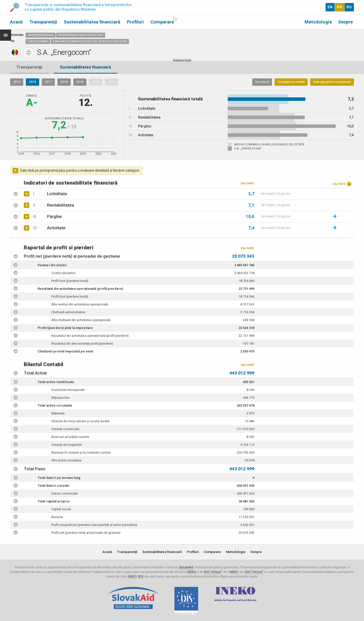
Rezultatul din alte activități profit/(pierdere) (82, 343)
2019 (80, 82)
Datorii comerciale (64, 493)
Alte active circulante (66, 460)
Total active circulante (55, 405)
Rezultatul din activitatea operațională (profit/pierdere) (80, 289)
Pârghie (47, 216)
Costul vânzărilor (63, 273)
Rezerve (57, 517)
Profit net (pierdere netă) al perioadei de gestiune (72, 256)
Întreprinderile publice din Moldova (81, 35)
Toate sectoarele (38, 41)
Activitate (49, 228)
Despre (346, 22)
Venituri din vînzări (52, 265)
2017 (48, 82)
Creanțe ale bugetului (66, 445)
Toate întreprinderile (41, 35)
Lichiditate (50, 194)
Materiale (58, 413)
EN (330, 7)
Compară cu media (291, 82)
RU (349, 7)
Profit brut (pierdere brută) (70, 281)
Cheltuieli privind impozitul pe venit (65, 351)
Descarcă (262, 82)
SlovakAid (186, 567)
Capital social (61, 509)
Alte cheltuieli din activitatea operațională (81, 320)
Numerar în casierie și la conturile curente (81, 452)
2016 (32, 82)
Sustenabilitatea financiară (92, 22)
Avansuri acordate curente (70, 437)
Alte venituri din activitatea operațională (80, 304)
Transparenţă (43, 22)
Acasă (16, 22)
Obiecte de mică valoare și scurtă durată (80, 421)
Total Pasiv (35, 469)
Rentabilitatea (53, 205)
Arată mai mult (182, 61)
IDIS (141, 576)
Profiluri (135, 22)
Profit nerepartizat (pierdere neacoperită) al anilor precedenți (94, 525)
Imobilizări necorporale (68, 390)
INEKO (192, 572)
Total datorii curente (53, 486)
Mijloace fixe (60, 398)
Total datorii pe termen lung (59, 478)
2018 (64, 82)
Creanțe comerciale (65, 429)
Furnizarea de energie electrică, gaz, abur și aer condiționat (90, 41)
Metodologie (318, 22)
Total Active (35, 373)
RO (340, 7)
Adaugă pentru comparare (332, 82)
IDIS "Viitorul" (213, 572)
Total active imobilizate (56, 382)
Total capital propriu (53, 501)
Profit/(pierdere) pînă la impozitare (65, 328)
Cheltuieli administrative (68, 312)
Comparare (162, 22)
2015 (17, 82)
